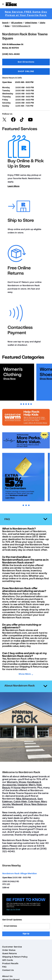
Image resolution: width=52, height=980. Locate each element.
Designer (23, 785)
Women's (12, 782)
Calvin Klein (20, 802)
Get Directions (34, 62)
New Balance (39, 804)
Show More (25, 674)
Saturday (6, 103)
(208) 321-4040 (11, 54)
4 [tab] (29, 404)
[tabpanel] (17, 382)
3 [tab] (26, 404)
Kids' (39, 785)
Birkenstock (29, 799)
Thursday (7, 97)
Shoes (22, 782)
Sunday (6, 106)
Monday (6, 88)
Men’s (32, 785)
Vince (27, 804)
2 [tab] (24, 404)
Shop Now (9, 379)
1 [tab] (21, 404)
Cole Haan (34, 802)
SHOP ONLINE (26, 72)
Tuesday (6, 91)
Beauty (6, 788)
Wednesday (8, 94)
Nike (19, 799)
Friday (5, 100)
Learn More (14, 186)
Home (17, 788)
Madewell (17, 804)
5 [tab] (31, 404)
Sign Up (26, 934)
